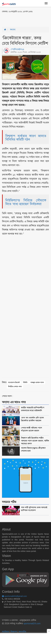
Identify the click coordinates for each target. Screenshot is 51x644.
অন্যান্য (13, 30)
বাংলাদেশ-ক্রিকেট (14, 382)
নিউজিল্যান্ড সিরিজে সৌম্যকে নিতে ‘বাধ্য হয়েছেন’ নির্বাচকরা (26, 202)
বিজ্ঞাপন (14, 632)
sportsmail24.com (32, 623)
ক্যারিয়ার (6, 632)
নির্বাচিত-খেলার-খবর (15, 386)
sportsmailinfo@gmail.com (14, 596)
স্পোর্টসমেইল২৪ (17, 49)
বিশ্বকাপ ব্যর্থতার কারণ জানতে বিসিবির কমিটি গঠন (26, 138)
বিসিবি (25, 382)
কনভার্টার (22, 632)
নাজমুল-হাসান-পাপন (37, 382)
